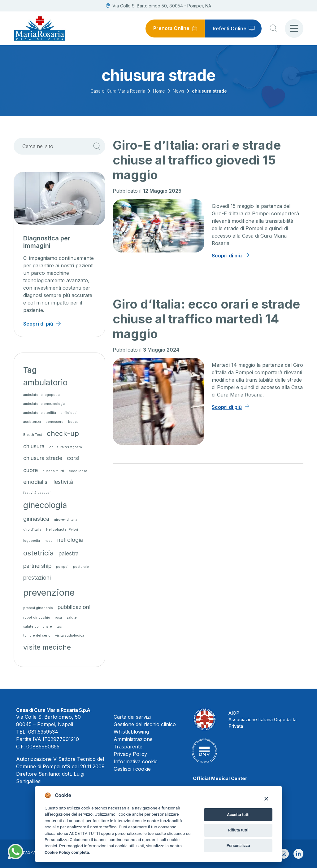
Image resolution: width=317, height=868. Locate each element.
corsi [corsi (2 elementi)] (73, 458)
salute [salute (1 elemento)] (72, 618)
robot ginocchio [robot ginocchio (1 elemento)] (37, 618)
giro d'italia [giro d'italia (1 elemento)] (32, 530)
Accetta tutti (238, 815)
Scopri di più (227, 256)
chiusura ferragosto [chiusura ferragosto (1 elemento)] (66, 447)
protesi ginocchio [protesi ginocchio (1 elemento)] (38, 608)
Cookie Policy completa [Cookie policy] (67, 852)
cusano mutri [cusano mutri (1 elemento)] (53, 471)
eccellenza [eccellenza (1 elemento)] (78, 471)
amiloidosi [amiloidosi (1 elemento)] (69, 413)
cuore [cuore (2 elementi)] (30, 470)
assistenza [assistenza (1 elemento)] (32, 422)
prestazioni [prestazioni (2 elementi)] (37, 578)
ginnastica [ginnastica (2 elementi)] (36, 519)
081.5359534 (43, 732)
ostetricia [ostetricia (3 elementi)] (39, 553)
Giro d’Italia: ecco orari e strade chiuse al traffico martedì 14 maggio (206, 319)
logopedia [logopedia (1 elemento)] (32, 541)
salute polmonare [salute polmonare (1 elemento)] (38, 627)
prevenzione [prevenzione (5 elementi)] (49, 592)
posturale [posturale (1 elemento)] (81, 567)
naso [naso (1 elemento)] (49, 541)
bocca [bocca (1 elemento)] (73, 422)
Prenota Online (171, 28)
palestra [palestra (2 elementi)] (69, 553)
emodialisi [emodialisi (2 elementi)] (36, 482)
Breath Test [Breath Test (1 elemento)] (33, 435)
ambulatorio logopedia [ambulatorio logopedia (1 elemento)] (42, 395)
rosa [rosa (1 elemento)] (58, 618)
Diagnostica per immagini (47, 242)
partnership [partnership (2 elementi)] (37, 566)
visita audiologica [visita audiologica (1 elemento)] (70, 636)
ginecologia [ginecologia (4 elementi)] (45, 505)
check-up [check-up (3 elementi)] (63, 433)
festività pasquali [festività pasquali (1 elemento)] (37, 493)
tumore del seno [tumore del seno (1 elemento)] (37, 636)
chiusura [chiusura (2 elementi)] (34, 446)
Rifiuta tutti (238, 830)
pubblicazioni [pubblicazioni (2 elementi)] (74, 607)
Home (159, 91)
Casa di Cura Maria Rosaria (118, 91)
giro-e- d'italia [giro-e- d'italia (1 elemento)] (66, 520)
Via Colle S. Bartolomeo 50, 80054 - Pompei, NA (158, 6)
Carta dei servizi (132, 717)
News (178, 91)
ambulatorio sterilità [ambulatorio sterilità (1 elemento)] (40, 413)
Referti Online (230, 28)
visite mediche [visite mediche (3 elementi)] (47, 647)
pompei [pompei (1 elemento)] (62, 567)
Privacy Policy (130, 754)
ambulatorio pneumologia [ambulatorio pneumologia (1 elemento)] (44, 404)
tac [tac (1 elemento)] (59, 627)
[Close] (266, 798)
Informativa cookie (136, 761)
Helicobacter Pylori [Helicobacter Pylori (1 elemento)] (62, 530)
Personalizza (56, 840)
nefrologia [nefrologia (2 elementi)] (70, 540)
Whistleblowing (131, 732)
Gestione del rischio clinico (145, 724)
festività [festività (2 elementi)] (63, 482)
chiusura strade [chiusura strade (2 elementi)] (43, 458)
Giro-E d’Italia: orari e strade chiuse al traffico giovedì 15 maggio (197, 160)
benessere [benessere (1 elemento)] (54, 422)
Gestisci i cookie (132, 769)
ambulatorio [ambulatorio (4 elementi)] (45, 382)
